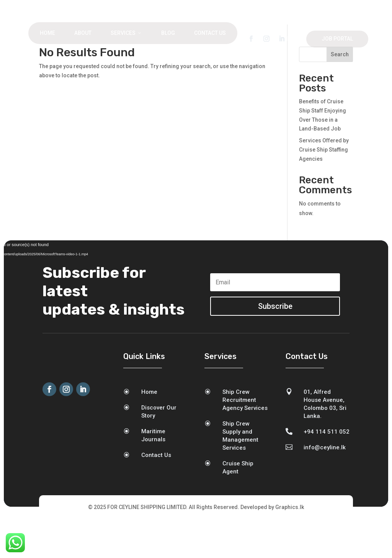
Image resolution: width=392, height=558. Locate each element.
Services (126, 33)
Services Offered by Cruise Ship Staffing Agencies (324, 188)
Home (47, 33)
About (83, 33)
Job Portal (337, 39)
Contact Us (210, 33)
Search (340, 93)
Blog (168, 33)
